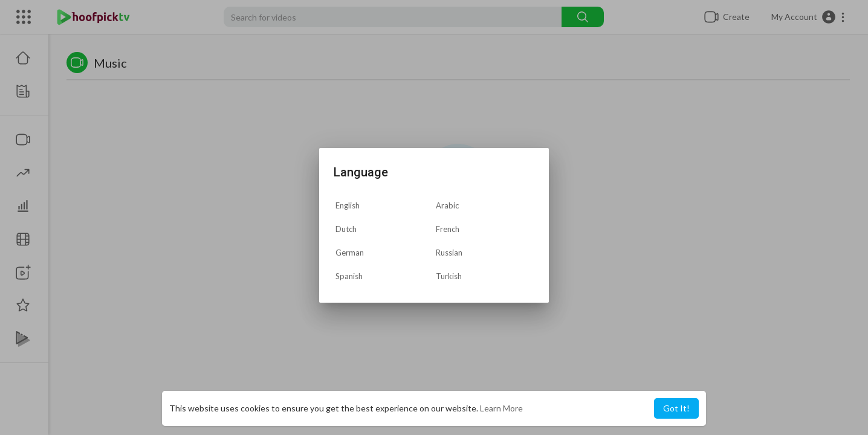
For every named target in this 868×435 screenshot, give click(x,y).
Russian (449, 253)
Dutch (346, 229)
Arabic (447, 205)
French (448, 229)
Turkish (449, 276)
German (350, 253)
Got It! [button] (676, 408)
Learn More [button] (501, 408)
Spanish (349, 276)
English (348, 205)
